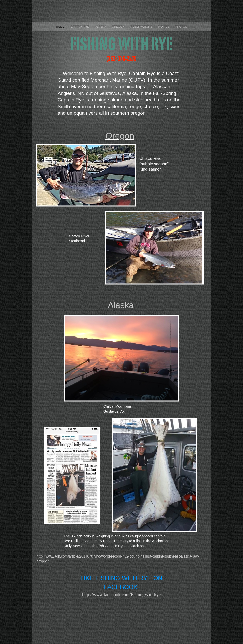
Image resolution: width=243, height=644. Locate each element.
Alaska (101, 27)
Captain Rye (80, 27)
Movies (164, 27)
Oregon (119, 27)
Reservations (142, 27)
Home (61, 27)
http (121, 595)
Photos (181, 27)
